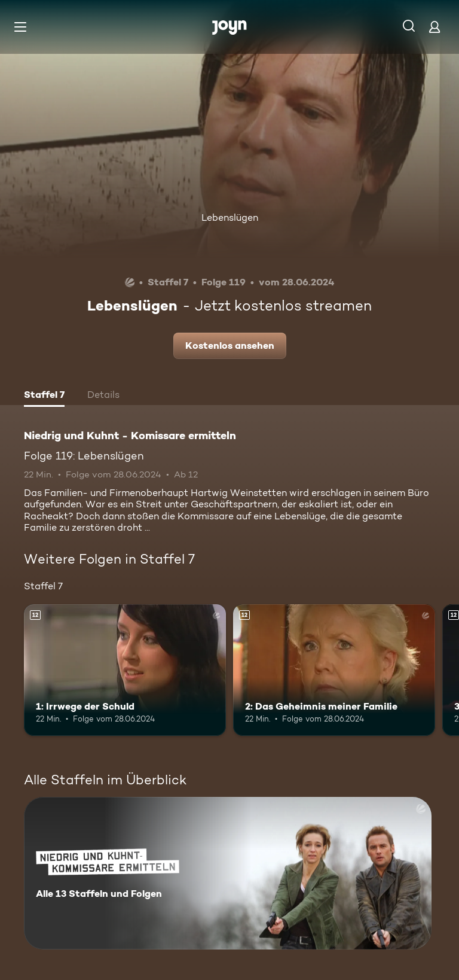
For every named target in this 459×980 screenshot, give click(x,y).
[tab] (44, 396)
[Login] (434, 27)
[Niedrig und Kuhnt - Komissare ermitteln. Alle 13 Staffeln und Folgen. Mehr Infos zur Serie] (228, 873)
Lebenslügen (230, 217)
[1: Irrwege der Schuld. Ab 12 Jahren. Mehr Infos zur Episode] (125, 670)
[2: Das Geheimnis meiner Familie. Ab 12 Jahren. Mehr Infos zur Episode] (334, 670)
